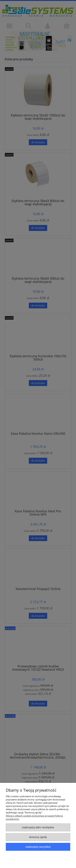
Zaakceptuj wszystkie (38, 847)
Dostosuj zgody (38, 837)
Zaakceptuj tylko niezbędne (38, 827)
